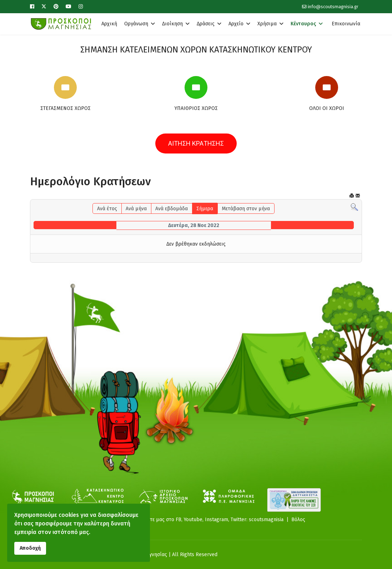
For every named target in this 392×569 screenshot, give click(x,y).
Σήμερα (205, 209)
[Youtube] (69, 7)
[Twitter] (44, 7)
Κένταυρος (303, 24)
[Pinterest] (56, 7)
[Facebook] (32, 7)
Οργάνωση (136, 24)
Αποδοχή (30, 548)
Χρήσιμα (267, 24)
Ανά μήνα (136, 209)
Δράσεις (206, 24)
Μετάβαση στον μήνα (246, 209)
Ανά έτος (107, 209)
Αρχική (109, 24)
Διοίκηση (172, 24)
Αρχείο (236, 24)
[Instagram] (81, 7)
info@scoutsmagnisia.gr (333, 7)
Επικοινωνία (346, 24)
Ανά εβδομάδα (172, 209)
